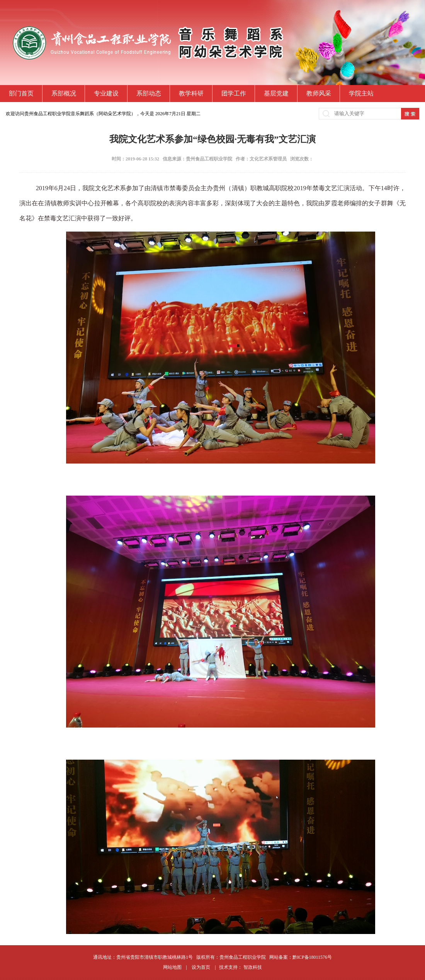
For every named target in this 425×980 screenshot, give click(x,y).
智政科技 (253, 967)
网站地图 (173, 967)
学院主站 (361, 93)
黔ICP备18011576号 (312, 957)
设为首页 (201, 967)
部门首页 (21, 93)
